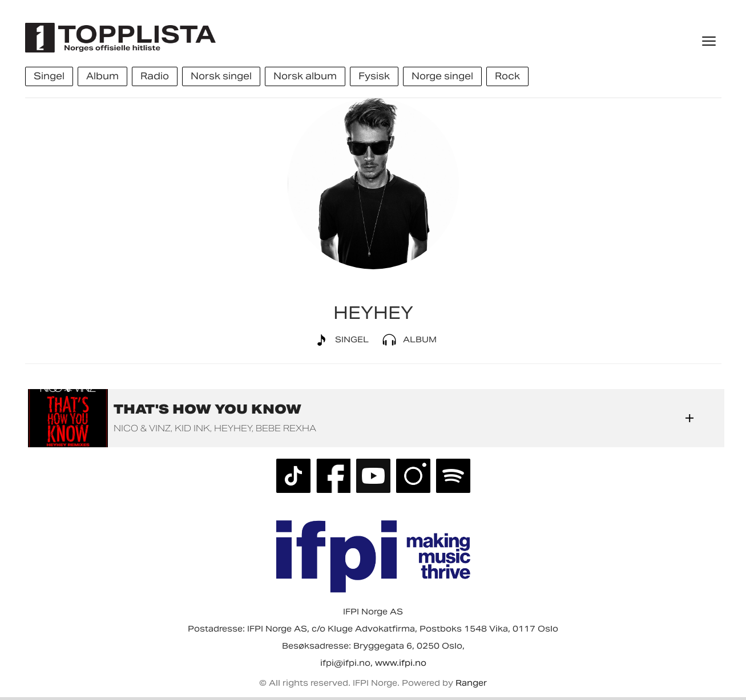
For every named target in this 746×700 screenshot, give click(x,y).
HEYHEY (233, 428)
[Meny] (710, 41)
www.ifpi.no (401, 663)
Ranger (471, 683)
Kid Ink (192, 428)
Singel (339, 340)
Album (407, 340)
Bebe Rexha (286, 428)
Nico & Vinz (142, 428)
